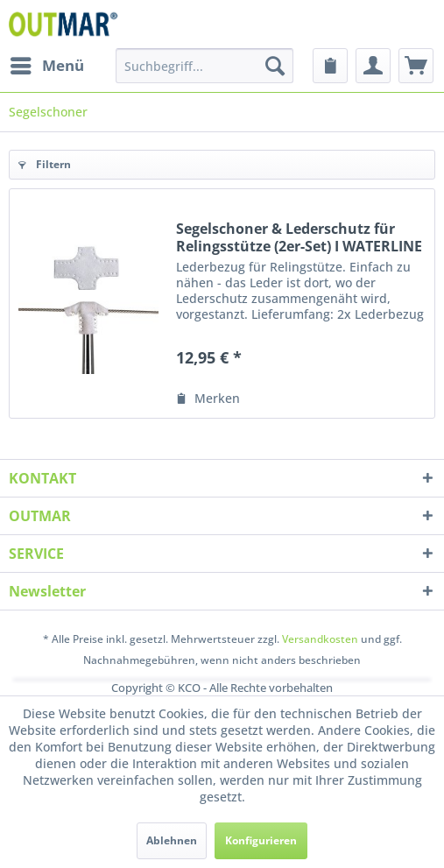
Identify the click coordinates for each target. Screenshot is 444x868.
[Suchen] (275, 66)
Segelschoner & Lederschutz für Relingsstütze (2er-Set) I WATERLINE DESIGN (299, 237)
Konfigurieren (261, 840)
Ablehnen (172, 840)
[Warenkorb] (416, 66)
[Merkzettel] (330, 66)
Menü (47, 64)
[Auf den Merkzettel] (208, 399)
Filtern (45, 164)
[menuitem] (46, 66)
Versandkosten (320, 639)
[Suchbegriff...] (204, 66)
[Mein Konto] (373, 66)
